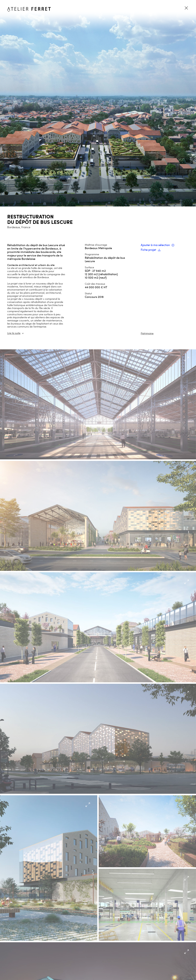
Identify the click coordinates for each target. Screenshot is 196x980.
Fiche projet (151, 250)
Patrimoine (147, 333)
